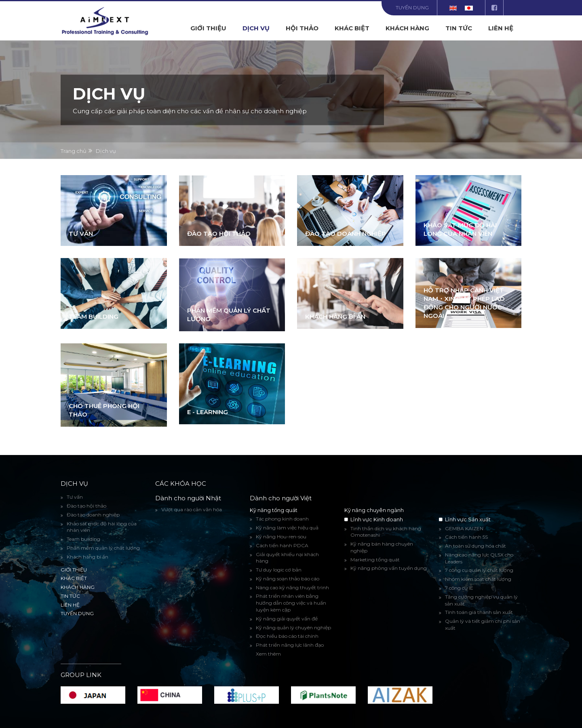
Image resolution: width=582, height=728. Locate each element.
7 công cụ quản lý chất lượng (479, 570)
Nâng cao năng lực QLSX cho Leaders (479, 558)
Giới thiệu (208, 28)
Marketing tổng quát (375, 560)
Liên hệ (501, 28)
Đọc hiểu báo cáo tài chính (287, 636)
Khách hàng (407, 28)
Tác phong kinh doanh (282, 519)
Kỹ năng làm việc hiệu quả (287, 528)
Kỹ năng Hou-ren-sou (281, 536)
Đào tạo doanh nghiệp (346, 234)
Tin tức (459, 28)
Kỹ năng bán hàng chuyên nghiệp (382, 547)
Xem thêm (268, 654)
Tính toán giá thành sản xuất (479, 612)
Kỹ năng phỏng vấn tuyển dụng (389, 568)
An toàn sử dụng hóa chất (476, 546)
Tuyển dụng (412, 7)
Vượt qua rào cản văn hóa (192, 509)
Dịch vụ (256, 28)
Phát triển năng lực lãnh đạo (290, 645)
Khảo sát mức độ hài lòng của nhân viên (102, 527)
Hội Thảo (302, 28)
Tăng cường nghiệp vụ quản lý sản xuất (481, 600)
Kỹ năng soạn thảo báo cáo (288, 579)
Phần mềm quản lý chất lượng (103, 548)
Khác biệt (352, 28)
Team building (94, 316)
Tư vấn (81, 234)
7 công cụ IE (459, 588)
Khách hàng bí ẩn (335, 316)
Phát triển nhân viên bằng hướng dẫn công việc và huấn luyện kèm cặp (291, 603)
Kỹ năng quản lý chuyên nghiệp (293, 627)
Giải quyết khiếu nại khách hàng (287, 558)
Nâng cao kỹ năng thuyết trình (292, 587)
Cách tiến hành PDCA (282, 545)
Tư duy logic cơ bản (279, 570)
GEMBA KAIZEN (464, 528)
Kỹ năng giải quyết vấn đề (287, 619)
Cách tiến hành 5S (466, 537)
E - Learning (208, 412)
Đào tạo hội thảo (219, 234)
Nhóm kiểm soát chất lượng (478, 579)
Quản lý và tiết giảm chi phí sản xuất (483, 624)
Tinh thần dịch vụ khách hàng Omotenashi (386, 532)
